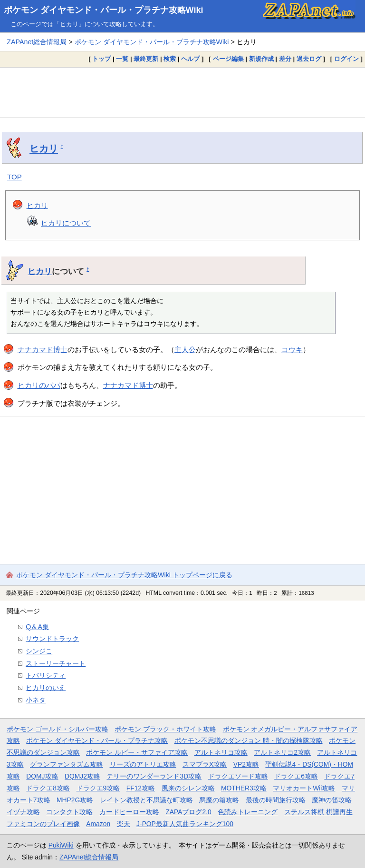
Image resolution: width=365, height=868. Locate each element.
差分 (285, 59)
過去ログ (309, 59)
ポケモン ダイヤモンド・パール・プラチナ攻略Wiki (104, 10)
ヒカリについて (66, 223)
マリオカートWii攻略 (304, 788)
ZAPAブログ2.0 (188, 812)
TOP (14, 177)
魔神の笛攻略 (332, 800)
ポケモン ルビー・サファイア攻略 (137, 752)
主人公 (185, 350)
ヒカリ (44, 148)
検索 (170, 59)
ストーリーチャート (56, 663)
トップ (101, 59)
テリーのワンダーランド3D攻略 (154, 776)
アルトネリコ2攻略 (282, 752)
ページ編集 (228, 59)
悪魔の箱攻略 (219, 800)
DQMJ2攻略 (82, 776)
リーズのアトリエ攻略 (143, 764)
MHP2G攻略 (75, 800)
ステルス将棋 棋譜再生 (318, 812)
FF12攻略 (141, 788)
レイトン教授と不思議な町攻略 (146, 800)
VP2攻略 (246, 764)
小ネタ (36, 700)
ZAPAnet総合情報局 (37, 42)
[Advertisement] (182, 92)
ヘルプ (190, 59)
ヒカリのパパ (39, 385)
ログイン (346, 59)
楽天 (124, 824)
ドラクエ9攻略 (98, 788)
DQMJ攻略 (42, 776)
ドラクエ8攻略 (48, 788)
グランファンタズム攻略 (67, 764)
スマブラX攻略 (205, 764)
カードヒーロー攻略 (129, 812)
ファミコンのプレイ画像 (43, 824)
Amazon (98, 824)
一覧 (122, 59)
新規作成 (261, 59)
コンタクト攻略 (69, 812)
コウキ (292, 350)
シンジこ (39, 651)
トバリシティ (46, 675)
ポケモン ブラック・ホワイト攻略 (165, 729)
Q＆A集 (37, 627)
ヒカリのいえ (46, 688)
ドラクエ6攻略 (296, 776)
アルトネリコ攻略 (221, 752)
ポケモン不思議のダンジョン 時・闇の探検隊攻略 (249, 740)
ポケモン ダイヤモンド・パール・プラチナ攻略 (97, 740)
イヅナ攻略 (23, 812)
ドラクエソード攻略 (238, 776)
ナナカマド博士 (43, 350)
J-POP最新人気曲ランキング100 (185, 824)
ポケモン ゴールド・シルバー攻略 (58, 729)
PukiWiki (61, 845)
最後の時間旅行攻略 (276, 800)
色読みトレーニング (248, 812)
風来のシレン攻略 (188, 788)
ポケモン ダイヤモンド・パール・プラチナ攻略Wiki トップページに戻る (124, 575)
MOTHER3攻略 (244, 788)
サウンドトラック (52, 639)
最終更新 (146, 59)
